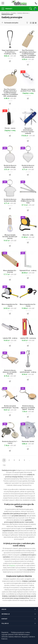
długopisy (12, 565)
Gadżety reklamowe (23, 13)
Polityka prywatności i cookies (21, 632)
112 (4, 465)
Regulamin (5, 632)
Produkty (9, 9)
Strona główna (6, 13)
